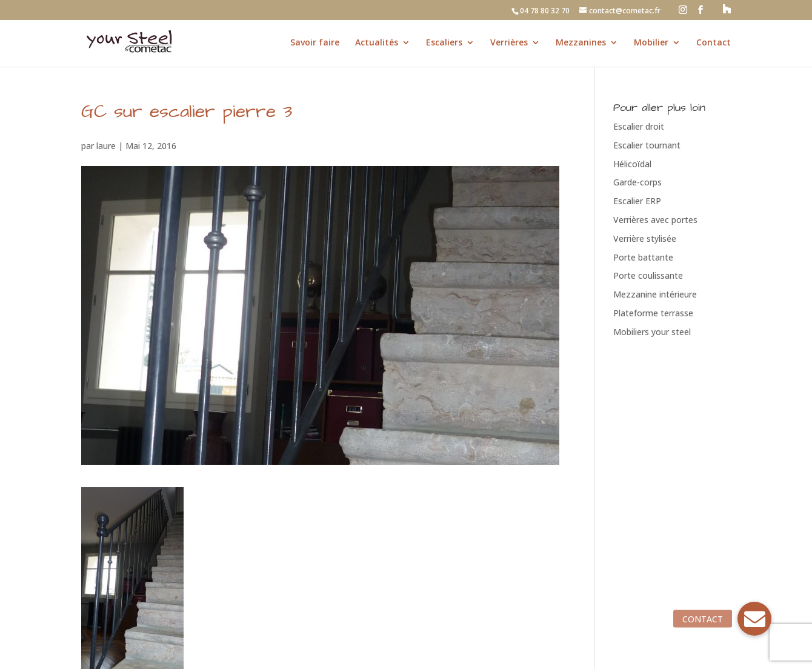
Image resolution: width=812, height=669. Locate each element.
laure (106, 146)
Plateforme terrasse (653, 313)
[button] (754, 619)
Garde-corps (637, 182)
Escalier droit (639, 126)
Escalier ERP (637, 201)
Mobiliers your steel (652, 332)
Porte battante (643, 257)
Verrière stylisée (645, 238)
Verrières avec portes (655, 220)
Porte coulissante (648, 275)
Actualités (377, 43)
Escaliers (444, 43)
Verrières (509, 43)
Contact (714, 43)
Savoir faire (315, 43)
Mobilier (651, 43)
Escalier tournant (647, 145)
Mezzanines (581, 43)
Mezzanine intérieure (655, 294)
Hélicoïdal (632, 164)
